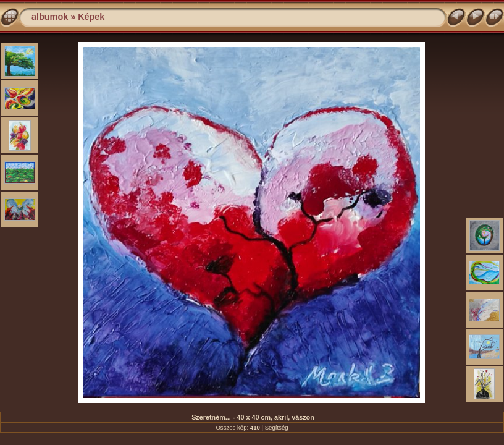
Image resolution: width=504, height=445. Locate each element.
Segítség (277, 427)
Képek (91, 17)
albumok (50, 17)
